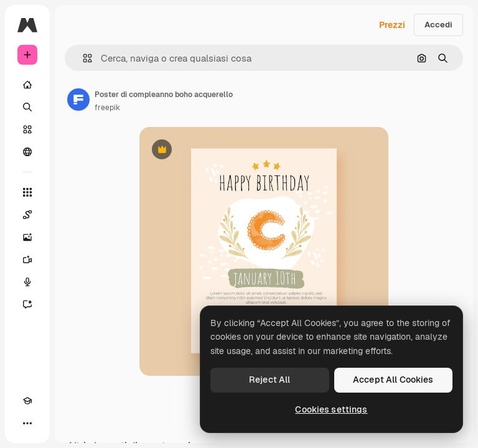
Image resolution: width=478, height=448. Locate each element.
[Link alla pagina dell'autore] (78, 100)
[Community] (27, 152)
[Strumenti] (27, 192)
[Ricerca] (27, 107)
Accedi (438, 25)
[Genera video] (27, 259)
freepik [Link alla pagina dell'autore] (107, 108)
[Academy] (27, 401)
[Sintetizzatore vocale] (27, 282)
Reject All (269, 380)
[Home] (27, 85)
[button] (82, 58)
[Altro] (27, 423)
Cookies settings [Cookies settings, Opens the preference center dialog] (331, 409)
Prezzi (392, 25)
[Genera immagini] (27, 237)
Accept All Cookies (393, 380)
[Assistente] (27, 304)
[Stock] (27, 129)
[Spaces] (27, 215)
